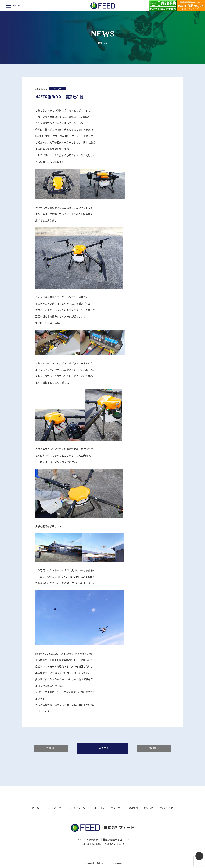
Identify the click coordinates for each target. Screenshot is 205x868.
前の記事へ (51, 748)
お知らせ (149, 808)
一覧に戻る (103, 748)
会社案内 (133, 808)
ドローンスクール (76, 808)
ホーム (36, 808)
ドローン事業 (98, 808)
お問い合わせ (166, 808)
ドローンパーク (53, 808)
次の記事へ (154, 748)
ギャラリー (117, 808)
